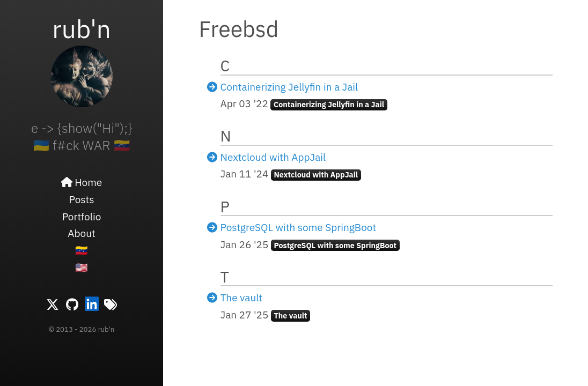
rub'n (82, 28)
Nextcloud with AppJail (273, 157)
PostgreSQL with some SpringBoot (299, 227)
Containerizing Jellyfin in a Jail (289, 87)
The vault (241, 298)
